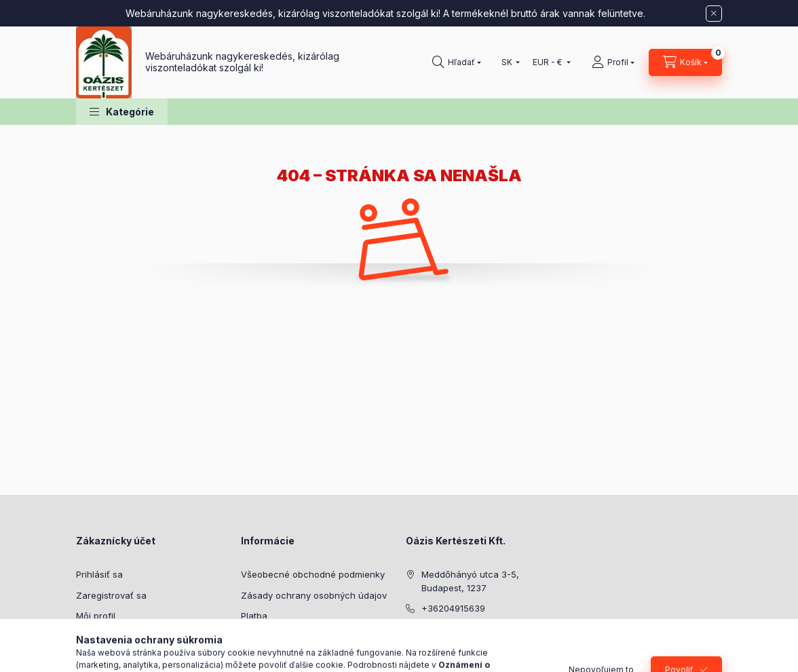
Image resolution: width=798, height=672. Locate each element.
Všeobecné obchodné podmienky (313, 574)
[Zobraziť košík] (685, 62)
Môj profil (96, 616)
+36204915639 (453, 608)
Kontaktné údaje (275, 657)
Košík (87, 637)
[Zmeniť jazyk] (508, 62)
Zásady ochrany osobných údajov (314, 595)
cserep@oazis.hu (458, 629)
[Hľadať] (457, 62)
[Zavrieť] (714, 14)
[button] (122, 112)
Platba (254, 616)
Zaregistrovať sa (111, 595)
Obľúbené (97, 657)
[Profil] (613, 62)
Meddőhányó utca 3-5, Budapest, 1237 (470, 581)
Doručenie (263, 637)
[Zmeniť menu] (549, 62)
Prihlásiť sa (99, 574)
